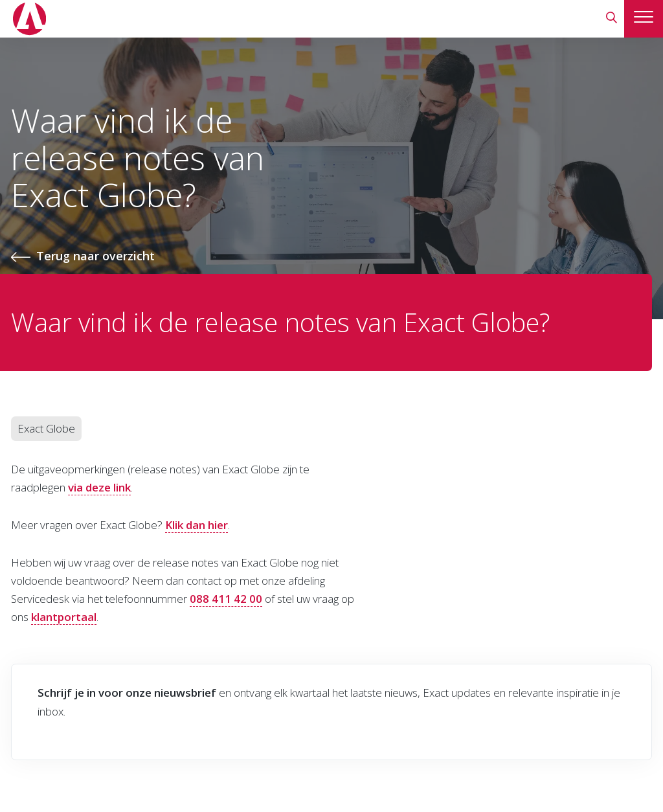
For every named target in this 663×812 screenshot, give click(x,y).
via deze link (99, 487)
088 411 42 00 (226, 599)
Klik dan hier (197, 525)
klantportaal (64, 617)
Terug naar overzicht (96, 256)
